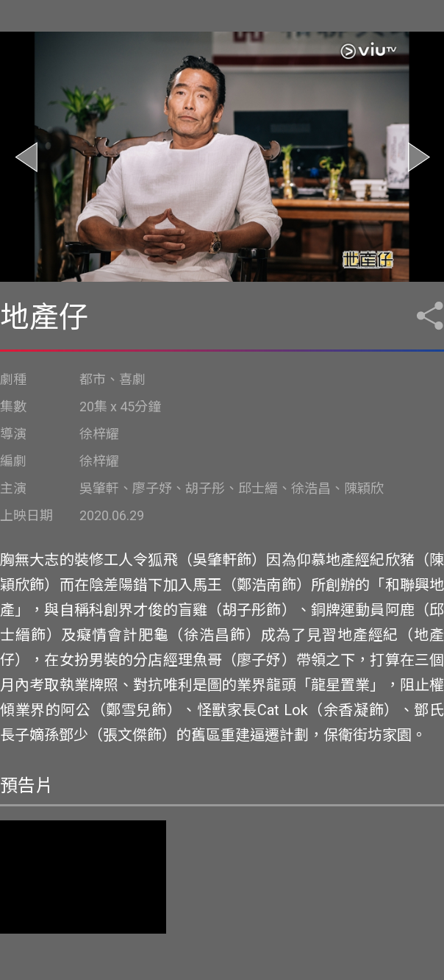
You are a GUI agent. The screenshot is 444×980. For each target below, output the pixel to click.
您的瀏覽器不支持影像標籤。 (83, 877)
